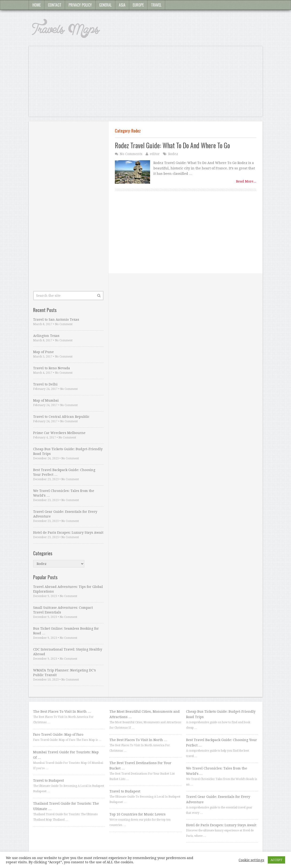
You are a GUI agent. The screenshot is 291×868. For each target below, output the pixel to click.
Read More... (246, 181)
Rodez (173, 154)
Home (37, 5)
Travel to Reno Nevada (52, 368)
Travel (156, 5)
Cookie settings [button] (251, 860)
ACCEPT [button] (276, 860)
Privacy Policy (80, 5)
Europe (138, 5)
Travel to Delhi (45, 384)
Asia (122, 5)
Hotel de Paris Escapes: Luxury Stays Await (68, 533)
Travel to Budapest (48, 780)
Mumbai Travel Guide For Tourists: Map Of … (66, 755)
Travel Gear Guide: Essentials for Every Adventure (65, 514)
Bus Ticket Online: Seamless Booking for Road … (66, 631)
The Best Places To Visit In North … (62, 712)
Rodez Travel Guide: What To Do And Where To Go (172, 145)
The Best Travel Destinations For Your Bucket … (140, 766)
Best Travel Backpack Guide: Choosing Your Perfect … (64, 472)
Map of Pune (43, 352)
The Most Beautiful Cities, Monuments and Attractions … (145, 714)
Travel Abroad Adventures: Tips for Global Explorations (68, 589)
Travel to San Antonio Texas (56, 320)
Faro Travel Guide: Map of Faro (58, 735)
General (105, 5)
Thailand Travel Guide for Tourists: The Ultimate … (66, 806)
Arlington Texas (46, 336)
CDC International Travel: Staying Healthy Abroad (68, 652)
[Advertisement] (146, 84)
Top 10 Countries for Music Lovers (138, 814)
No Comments (131, 154)
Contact (55, 5)
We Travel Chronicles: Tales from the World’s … (64, 493)
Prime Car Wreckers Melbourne (59, 433)
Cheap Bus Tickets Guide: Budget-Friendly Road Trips (68, 451)
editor (155, 154)
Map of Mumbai (46, 400)
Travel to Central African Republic (61, 417)
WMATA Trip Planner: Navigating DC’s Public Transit (64, 673)
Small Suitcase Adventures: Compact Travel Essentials (63, 610)
